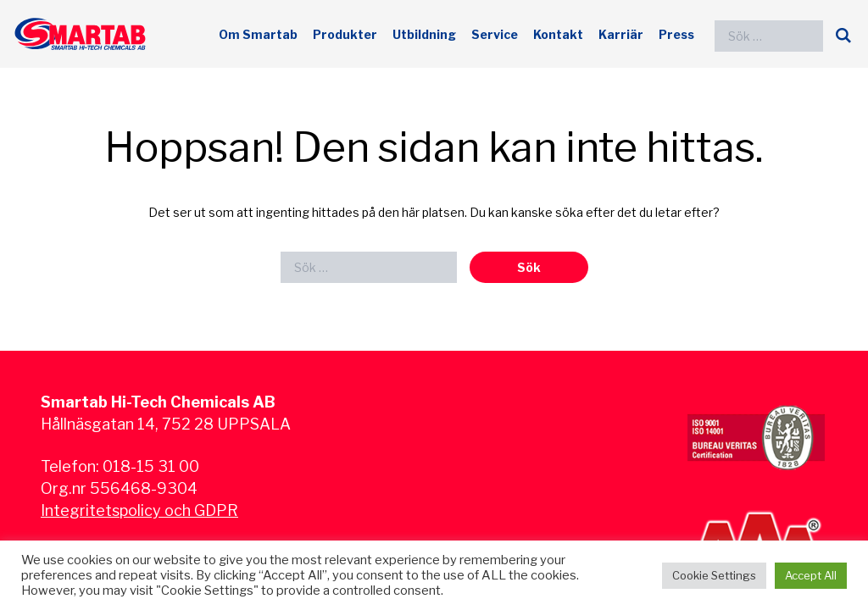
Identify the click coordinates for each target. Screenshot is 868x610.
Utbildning (424, 34)
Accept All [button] (811, 575)
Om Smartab (258, 34)
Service (495, 34)
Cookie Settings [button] (714, 575)
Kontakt (558, 34)
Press (676, 34)
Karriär (621, 34)
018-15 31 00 (151, 466)
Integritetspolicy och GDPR (139, 510)
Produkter (345, 34)
